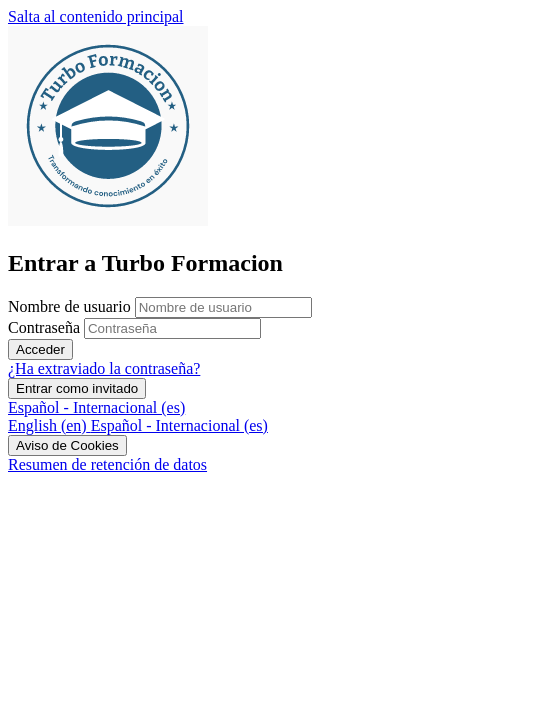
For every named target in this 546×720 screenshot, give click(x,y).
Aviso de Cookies (67, 445)
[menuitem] (49, 425)
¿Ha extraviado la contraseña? (104, 368)
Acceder (40, 349)
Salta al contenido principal (96, 16)
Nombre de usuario (71, 306)
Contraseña (44, 327)
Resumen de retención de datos (107, 464)
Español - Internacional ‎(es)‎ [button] (96, 407)
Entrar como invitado (77, 388)
